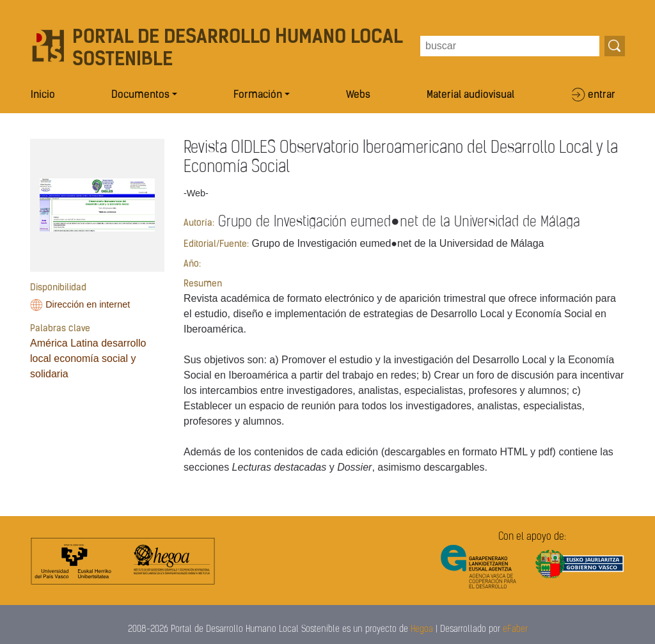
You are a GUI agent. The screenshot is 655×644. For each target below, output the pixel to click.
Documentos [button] (140, 95)
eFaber (515, 630)
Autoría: (199, 224)
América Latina (64, 343)
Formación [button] (258, 95)
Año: (192, 264)
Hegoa (422, 630)
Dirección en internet (88, 304)
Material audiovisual (470, 95)
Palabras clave (60, 329)
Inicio (43, 95)
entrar (602, 95)
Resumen (203, 284)
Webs (358, 95)
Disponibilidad (58, 288)
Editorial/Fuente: (216, 245)
